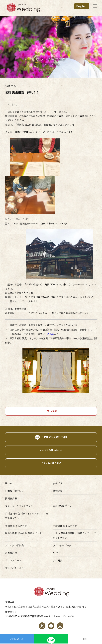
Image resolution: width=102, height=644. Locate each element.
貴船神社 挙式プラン (16, 526)
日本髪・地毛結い (14, 491)
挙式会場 (58, 491)
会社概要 (58, 560)
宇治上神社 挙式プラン (65, 526)
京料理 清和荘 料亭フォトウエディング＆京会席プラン (27, 516)
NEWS (56, 553)
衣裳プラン (59, 483)
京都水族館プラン (62, 506)
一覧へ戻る (51, 411)
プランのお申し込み (51, 463)
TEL (85, 639)
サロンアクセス (13, 560)
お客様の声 (11, 553)
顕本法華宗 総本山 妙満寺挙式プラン (24, 533)
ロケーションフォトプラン (19, 506)
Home (9, 483)
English (82, 6)
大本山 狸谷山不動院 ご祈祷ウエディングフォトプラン (74, 535)
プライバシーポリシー (17, 568)
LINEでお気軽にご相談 (55, 437)
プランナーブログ (62, 545)
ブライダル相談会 (14, 545)
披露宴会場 (11, 498)
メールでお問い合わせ (51, 450)
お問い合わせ (17, 639)
